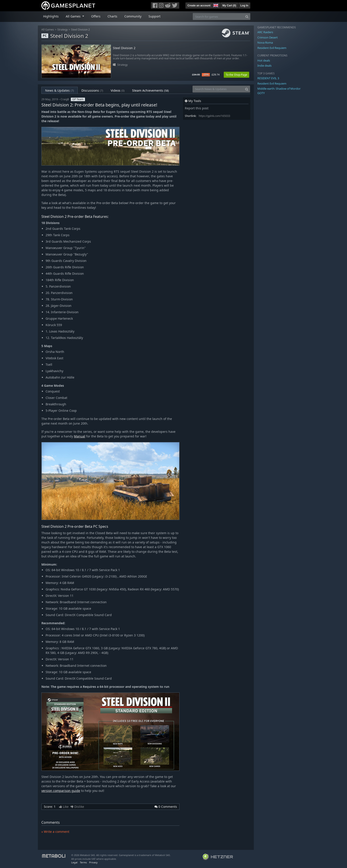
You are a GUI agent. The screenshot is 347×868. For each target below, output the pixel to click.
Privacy (93, 862)
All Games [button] (74, 16)
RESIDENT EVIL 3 (268, 78)
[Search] (247, 16)
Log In (244, 6)
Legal (74, 862)
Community (133, 16)
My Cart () (229, 6)
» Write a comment (55, 832)
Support (154, 16)
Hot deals (264, 60)
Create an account (199, 6)
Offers (96, 16)
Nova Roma (265, 43)
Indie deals (264, 66)
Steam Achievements (150, 90)
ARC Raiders (265, 32)
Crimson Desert (268, 37)
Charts (112, 16)
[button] (215, 5)
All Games (48, 30)
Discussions (92, 90)
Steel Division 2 (80, 30)
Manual (80, 436)
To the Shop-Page (236, 75)
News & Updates (60, 90)
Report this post (197, 108)
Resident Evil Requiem (272, 48)
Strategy (63, 30)
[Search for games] (218, 16)
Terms (83, 862)
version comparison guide (61, 791)
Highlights (51, 16)
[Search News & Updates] (218, 89)
